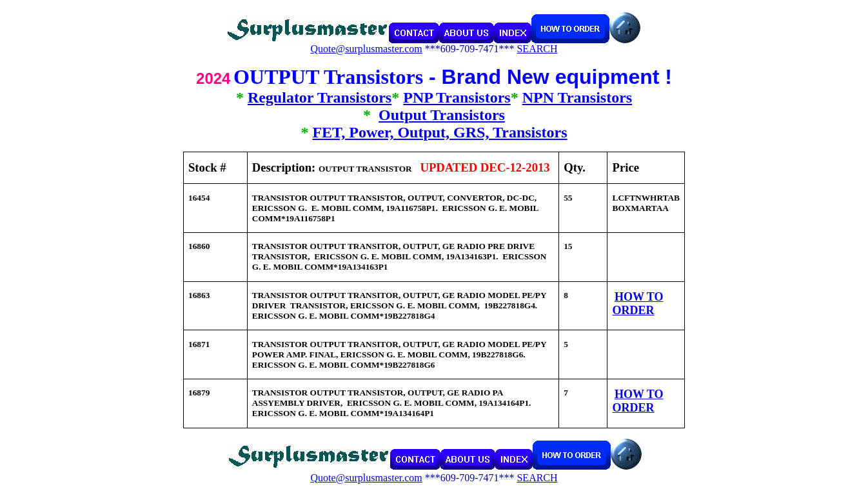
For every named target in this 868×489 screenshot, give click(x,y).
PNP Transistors (457, 97)
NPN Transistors (577, 97)
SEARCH (537, 49)
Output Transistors (442, 115)
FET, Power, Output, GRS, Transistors (439, 132)
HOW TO (639, 297)
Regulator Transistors (320, 97)
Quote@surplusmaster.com (366, 49)
